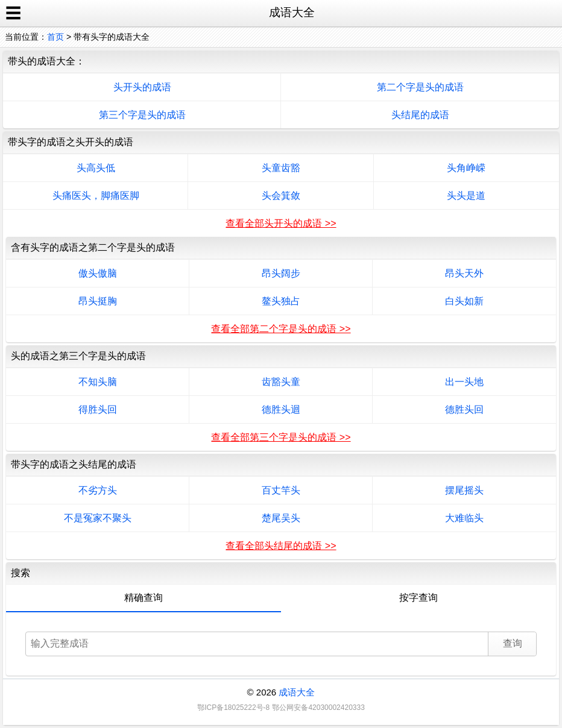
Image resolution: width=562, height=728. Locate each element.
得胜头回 (98, 409)
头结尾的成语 (420, 115)
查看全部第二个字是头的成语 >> (281, 329)
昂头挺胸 (98, 301)
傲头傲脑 (98, 273)
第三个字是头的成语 (142, 115)
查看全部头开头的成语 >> (281, 223)
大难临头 (464, 518)
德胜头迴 (281, 409)
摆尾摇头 (464, 490)
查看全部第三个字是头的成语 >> (281, 437)
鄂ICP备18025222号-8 (233, 708)
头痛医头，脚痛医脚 (96, 196)
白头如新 (464, 301)
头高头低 (96, 168)
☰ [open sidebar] (13, 13)
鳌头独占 (281, 301)
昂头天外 (464, 273)
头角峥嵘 (466, 168)
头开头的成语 (142, 87)
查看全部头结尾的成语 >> (281, 546)
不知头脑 (98, 382)
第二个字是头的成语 (420, 87)
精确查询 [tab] (144, 598)
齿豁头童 (281, 382)
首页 (55, 37)
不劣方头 (98, 490)
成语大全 (297, 692)
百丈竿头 (281, 490)
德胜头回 (464, 409)
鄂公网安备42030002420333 (318, 708)
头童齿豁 (281, 168)
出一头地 (464, 382)
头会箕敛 (281, 196)
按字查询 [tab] (418, 598)
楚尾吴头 (281, 518)
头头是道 (466, 196)
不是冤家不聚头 (98, 518)
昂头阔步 (281, 273)
